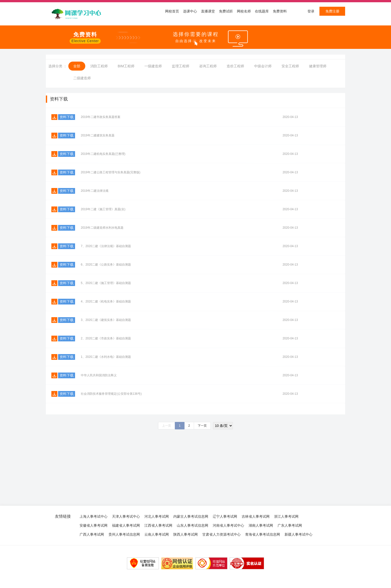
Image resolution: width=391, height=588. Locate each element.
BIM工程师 (126, 66)
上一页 (167, 426)
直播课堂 (208, 11)
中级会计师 (263, 66)
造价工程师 (235, 66)
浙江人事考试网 (286, 516)
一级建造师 (153, 66)
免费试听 (226, 11)
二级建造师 (82, 78)
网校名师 (244, 11)
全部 (77, 66)
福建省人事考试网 (126, 525)
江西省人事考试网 (158, 525)
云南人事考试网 (157, 534)
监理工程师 (181, 66)
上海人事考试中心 (94, 516)
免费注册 (332, 11)
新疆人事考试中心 (298, 534)
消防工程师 (99, 66)
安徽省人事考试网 (94, 525)
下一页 (202, 426)
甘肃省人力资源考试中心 (221, 534)
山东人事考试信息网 (193, 525)
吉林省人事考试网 (256, 516)
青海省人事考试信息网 (263, 534)
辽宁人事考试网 (225, 516)
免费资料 (280, 11)
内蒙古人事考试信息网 (191, 516)
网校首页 (172, 11)
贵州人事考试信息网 (124, 534)
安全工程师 (290, 66)
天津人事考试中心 (126, 516)
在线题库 (262, 11)
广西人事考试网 (92, 534)
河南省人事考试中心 (228, 525)
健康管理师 (318, 66)
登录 (311, 11)
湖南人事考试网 (261, 525)
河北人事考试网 (157, 516)
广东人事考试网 (290, 525)
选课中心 (190, 11)
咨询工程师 (208, 66)
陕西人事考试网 (186, 534)
